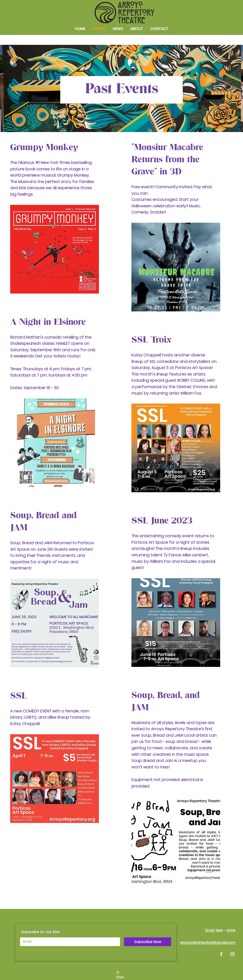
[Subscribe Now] (148, 942)
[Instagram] (232, 954)
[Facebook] (221, 954)
